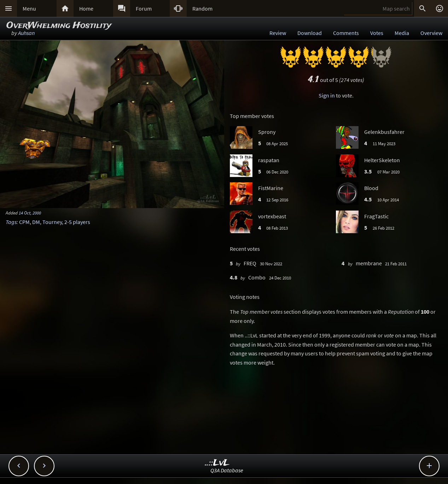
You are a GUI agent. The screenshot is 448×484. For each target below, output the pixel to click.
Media (402, 33)
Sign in (327, 95)
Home (86, 8)
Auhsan (26, 33)
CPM (24, 222)
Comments (346, 33)
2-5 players (77, 222)
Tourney (52, 222)
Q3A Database (227, 470)
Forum (144, 8)
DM (36, 222)
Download (310, 33)
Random (202, 8)
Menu (29, 8)
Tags (11, 222)
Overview (431, 33)
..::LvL (217, 463)
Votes (377, 33)
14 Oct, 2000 (30, 213)
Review (278, 33)
